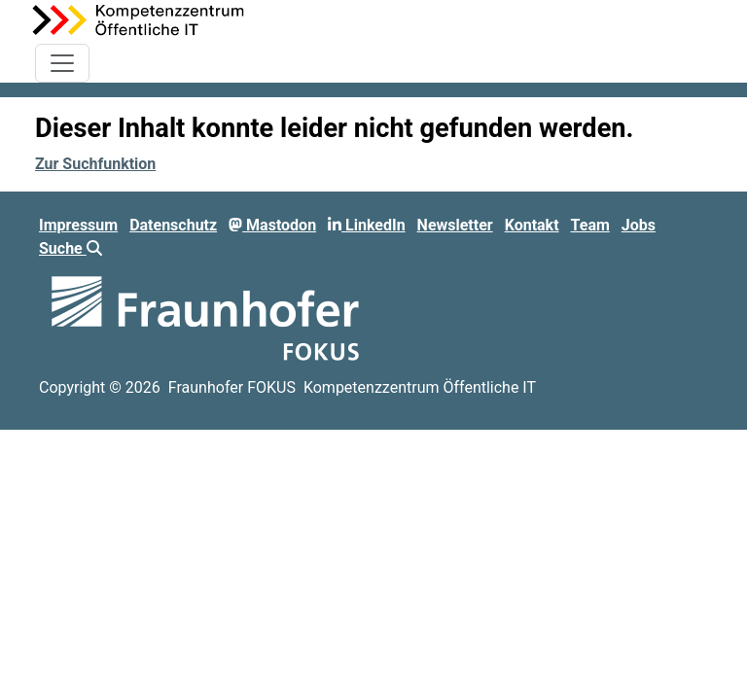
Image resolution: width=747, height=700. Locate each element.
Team (590, 225)
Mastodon (272, 225)
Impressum (78, 225)
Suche (71, 248)
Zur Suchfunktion (95, 164)
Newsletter (455, 225)
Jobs (639, 225)
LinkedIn (367, 225)
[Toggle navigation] (62, 63)
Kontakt (532, 225)
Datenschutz (173, 225)
